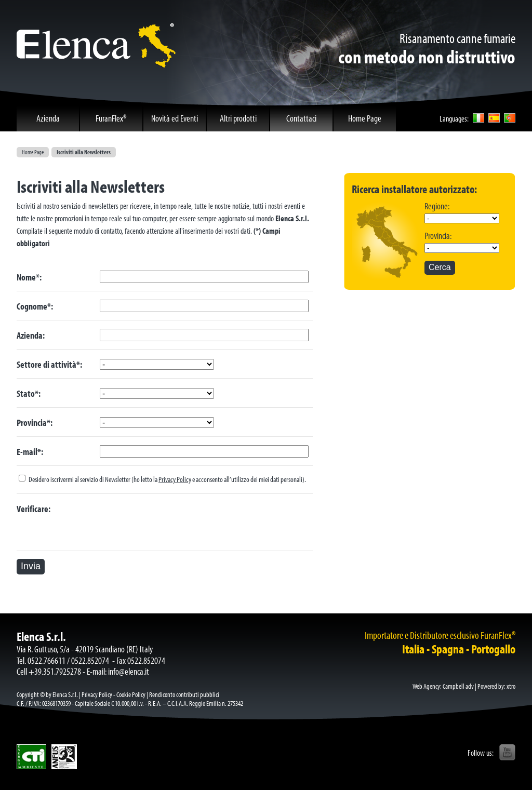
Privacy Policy (175, 479)
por (510, 118)
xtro (511, 686)
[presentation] (179, 523)
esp (494, 118)
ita (478, 118)
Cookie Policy (131, 694)
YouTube (507, 753)
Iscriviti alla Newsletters (84, 152)
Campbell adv (458, 686)
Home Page (33, 152)
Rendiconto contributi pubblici (184, 694)
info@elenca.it (129, 671)
